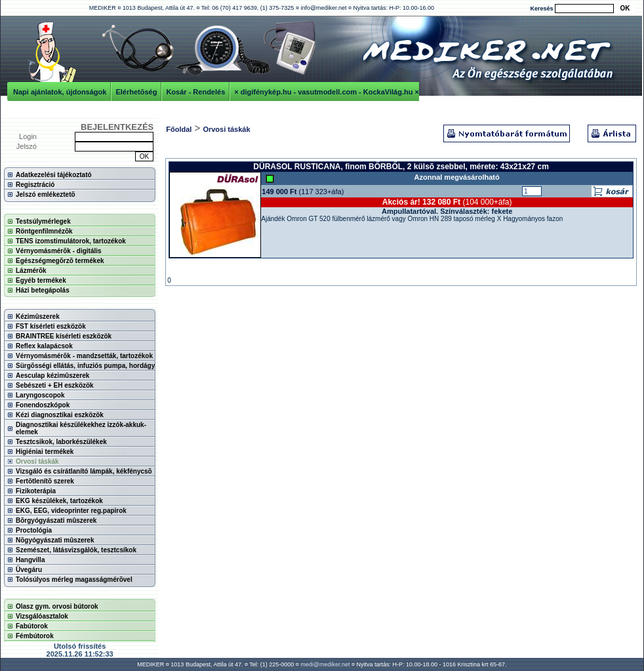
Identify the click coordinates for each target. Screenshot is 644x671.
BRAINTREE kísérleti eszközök (64, 336)
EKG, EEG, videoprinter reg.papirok (71, 511)
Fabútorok (32, 626)
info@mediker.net (323, 8)
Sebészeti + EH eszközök (55, 385)
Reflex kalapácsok (44, 346)
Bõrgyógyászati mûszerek (56, 520)
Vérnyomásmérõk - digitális (59, 251)
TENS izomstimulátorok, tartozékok (71, 241)
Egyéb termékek (41, 280)
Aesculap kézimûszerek (52, 376)
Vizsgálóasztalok (42, 616)
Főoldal (179, 129)
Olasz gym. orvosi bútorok (57, 606)
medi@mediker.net (325, 664)
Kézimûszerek (38, 316)
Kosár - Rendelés (195, 92)
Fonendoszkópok (43, 405)
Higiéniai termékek (45, 452)
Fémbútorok (35, 636)
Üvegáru (29, 570)
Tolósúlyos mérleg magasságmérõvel (74, 579)
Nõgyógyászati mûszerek (55, 540)
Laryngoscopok (40, 395)
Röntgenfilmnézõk (44, 231)
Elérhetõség (136, 92)
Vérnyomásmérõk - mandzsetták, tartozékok (84, 356)
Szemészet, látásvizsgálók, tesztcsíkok (76, 550)
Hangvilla (30, 560)
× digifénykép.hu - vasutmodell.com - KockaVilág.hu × (327, 92)
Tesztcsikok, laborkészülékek (61, 442)
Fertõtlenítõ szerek (45, 481)
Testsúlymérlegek (43, 221)
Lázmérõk (31, 271)
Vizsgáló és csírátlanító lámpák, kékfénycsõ (84, 471)
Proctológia (34, 530)
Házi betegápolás (43, 290)
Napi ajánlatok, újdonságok (60, 92)
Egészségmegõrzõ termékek (60, 261)
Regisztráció (35, 185)
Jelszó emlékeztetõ (46, 194)
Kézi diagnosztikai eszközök (60, 415)
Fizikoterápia (36, 491)
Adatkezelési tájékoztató (54, 175)
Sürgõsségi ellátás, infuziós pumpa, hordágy (85, 366)
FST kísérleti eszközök (51, 326)
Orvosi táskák (37, 461)
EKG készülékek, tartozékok (59, 501)
